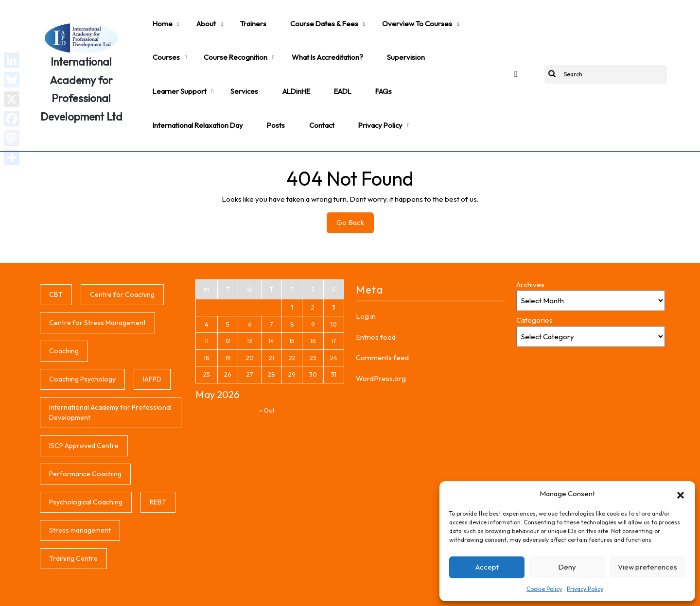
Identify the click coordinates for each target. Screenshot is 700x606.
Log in (366, 280)
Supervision (332, 39)
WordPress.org (381, 341)
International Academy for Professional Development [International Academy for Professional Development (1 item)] (110, 375)
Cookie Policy (544, 589)
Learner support (393, 39)
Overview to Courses (378, 17)
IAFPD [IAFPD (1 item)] (152, 342)
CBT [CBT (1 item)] (56, 258)
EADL (201, 61)
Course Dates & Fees (295, 17)
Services (449, 39)
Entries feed (376, 300)
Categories (534, 284)
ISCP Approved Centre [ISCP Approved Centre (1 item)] (84, 409)
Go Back (355, 188)
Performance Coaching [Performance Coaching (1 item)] (85, 437)
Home (158, 17)
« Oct (267, 373)
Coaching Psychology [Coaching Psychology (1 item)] (82, 342)
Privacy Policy (585, 589)
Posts (372, 61)
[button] (681, 494)
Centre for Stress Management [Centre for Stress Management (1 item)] (97, 286)
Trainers (233, 17)
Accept (487, 567)
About (193, 17)
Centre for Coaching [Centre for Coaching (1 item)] (122, 258)
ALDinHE (162, 61)
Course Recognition (180, 39)
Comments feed (382, 321)
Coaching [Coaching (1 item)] (64, 314)
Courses (441, 17)
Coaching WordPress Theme (238, 592)
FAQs (234, 61)
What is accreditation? (262, 39)
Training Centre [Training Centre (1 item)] (73, 521)
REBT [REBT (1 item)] (158, 465)
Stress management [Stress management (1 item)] (80, 493)
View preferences (647, 567)
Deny (567, 567)
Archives (530, 248)
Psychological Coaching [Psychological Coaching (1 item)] (86, 465)
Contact (411, 61)
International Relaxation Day (303, 61)
